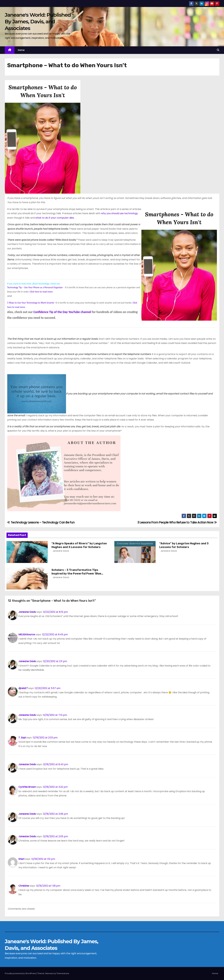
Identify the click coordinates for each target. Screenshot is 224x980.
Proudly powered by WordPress (21, 973)
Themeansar (63, 973)
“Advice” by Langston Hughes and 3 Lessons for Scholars (184, 545)
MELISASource (27, 634)
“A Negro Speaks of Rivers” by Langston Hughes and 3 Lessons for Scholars (79, 545)
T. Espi (22, 738)
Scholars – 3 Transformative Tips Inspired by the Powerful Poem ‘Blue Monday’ (76, 574)
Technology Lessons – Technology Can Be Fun (41, 522)
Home (21, 50)
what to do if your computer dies (55, 218)
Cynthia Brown (27, 787)
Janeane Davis (60, 551)
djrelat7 (23, 688)
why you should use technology (119, 213)
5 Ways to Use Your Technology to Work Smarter (31, 303)
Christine (24, 886)
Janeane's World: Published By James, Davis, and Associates (38, 21)
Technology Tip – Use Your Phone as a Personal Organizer (35, 287)
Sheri (21, 859)
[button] (218, 50)
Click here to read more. (41, 292)
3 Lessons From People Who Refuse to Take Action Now (177, 522)
